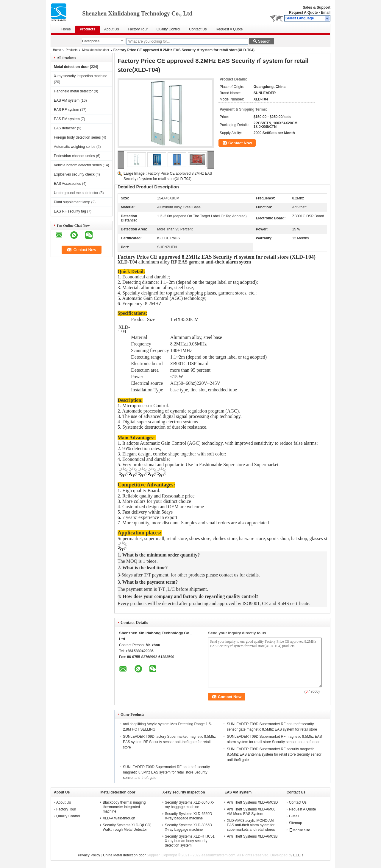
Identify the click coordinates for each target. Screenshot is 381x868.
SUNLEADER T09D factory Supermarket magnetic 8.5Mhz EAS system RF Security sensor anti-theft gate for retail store (169, 742)
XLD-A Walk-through (119, 818)
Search (264, 41)
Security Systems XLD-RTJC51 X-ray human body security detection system (190, 841)
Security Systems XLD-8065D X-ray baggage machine (189, 827)
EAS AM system (67, 100)
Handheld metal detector (73, 91)
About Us (111, 29)
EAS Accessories (67, 184)
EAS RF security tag (70, 211)
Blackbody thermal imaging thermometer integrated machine (124, 807)
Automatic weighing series (75, 147)
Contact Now (240, 143)
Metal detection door (96, 50)
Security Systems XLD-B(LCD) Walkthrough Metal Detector (127, 827)
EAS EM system (67, 119)
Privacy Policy (89, 855)
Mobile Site (300, 830)
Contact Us (198, 29)
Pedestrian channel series (74, 156)
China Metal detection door (124, 855)
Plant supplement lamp (72, 202)
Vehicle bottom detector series (78, 165)
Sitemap (296, 823)
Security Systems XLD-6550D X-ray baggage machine (189, 816)
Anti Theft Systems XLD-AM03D (252, 802)
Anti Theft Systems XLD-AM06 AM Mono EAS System (251, 812)
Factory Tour (138, 29)
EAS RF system (67, 110)
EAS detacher (65, 128)
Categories (91, 41)
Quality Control (168, 29)
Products (88, 29)
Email (326, 13)
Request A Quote (303, 13)
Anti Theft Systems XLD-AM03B (252, 836)
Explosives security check (74, 174)
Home (66, 29)
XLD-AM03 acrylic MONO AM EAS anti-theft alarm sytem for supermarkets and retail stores (251, 825)
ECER (298, 855)
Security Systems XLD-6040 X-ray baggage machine (189, 805)
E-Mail (294, 816)
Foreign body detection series (77, 137)
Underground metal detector (76, 193)
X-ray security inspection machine (81, 76)
